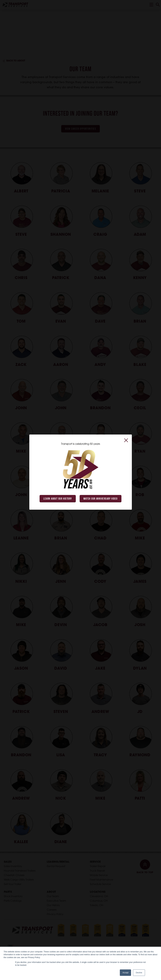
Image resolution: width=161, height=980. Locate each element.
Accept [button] (126, 973)
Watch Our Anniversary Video (101, 499)
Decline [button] (139, 973)
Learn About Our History (58, 499)
